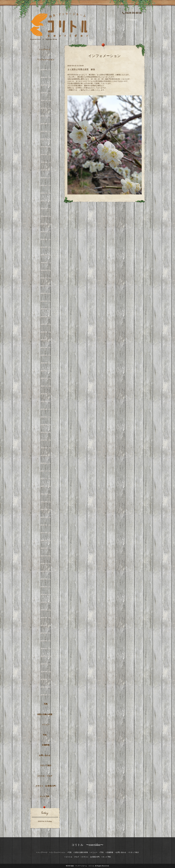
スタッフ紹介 (46, 765)
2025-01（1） (46, 185)
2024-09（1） (46, 216)
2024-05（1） (46, 247)
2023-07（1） (46, 324)
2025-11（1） (46, 108)
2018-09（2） (46, 672)
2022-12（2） (46, 378)
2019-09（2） (46, 618)
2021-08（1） (46, 502)
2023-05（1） (46, 340)
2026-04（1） (46, 70)
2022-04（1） (46, 440)
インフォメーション (46, 59)
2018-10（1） (46, 664)
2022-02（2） (46, 456)
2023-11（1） (46, 293)
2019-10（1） (46, 610)
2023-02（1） (46, 363)
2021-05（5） (46, 525)
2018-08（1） (46, 679)
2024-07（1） (46, 232)
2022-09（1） (46, 402)
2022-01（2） (46, 463)
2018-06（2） (46, 687)
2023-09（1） (46, 309)
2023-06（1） (46, 332)
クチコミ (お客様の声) (46, 786)
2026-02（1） (46, 85)
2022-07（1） (46, 417)
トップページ (45, 49)
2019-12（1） (46, 602)
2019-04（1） (46, 633)
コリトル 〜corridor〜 (87, 845)
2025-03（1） (46, 170)
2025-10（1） (46, 116)
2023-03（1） (46, 355)
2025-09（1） (46, 124)
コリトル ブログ (45, 776)
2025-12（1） (46, 101)
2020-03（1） (46, 587)
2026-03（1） (46, 77)
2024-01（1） (46, 278)
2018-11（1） (46, 656)
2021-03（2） (46, 540)
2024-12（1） (46, 193)
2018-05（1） (46, 695)
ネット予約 (45, 796)
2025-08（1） (46, 131)
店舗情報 (46, 745)
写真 (46, 704)
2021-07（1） (46, 510)
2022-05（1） (46, 432)
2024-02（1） (46, 270)
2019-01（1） (46, 648)
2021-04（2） (46, 533)
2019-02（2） (46, 641)
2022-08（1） (46, 409)
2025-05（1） (46, 155)
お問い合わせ (45, 755)
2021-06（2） (46, 517)
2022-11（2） (46, 386)
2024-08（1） (46, 224)
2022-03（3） (46, 448)
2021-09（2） (46, 494)
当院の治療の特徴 (45, 714)
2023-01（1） (46, 371)
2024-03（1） (46, 263)
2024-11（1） (46, 201)
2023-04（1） (46, 347)
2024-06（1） (46, 239)
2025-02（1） (46, 178)
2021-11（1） (46, 479)
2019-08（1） (46, 625)
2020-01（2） (46, 594)
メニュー (46, 724)
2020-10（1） (46, 571)
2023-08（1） (46, 317)
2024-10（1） (46, 209)
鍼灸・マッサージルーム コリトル (83, 866)
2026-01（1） (46, 93)
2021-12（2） (46, 471)
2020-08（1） (46, 579)
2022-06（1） (46, 425)
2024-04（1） (46, 255)
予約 (45, 735)
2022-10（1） (46, 394)
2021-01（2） (46, 556)
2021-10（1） (46, 486)
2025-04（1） (46, 162)
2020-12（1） (46, 564)
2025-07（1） (46, 139)
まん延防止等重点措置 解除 (81, 69)
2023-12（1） (46, 286)
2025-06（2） (46, 147)
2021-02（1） (46, 548)
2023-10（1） (46, 301)
